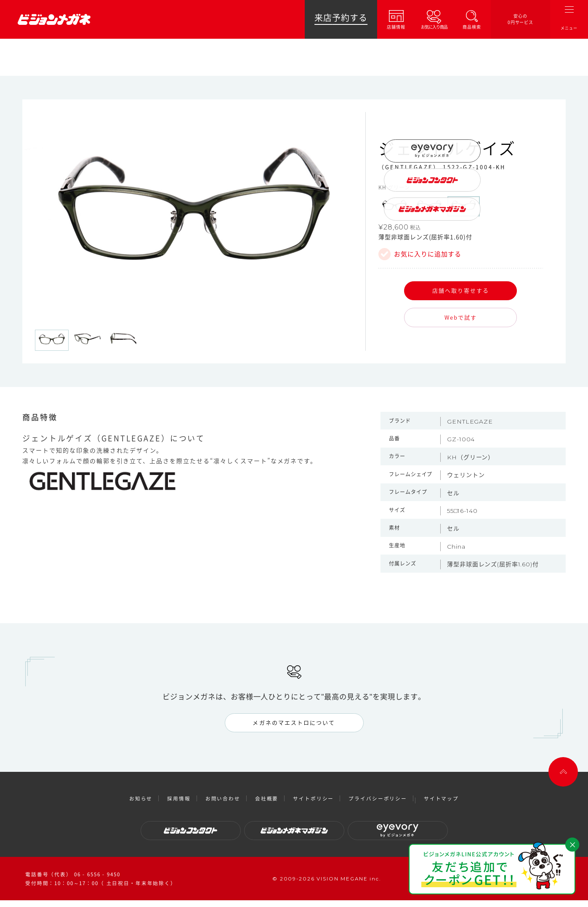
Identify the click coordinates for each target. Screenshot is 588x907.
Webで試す (461, 317)
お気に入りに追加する (428, 254)
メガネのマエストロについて (294, 722)
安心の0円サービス (521, 19)
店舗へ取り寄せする (460, 290)
